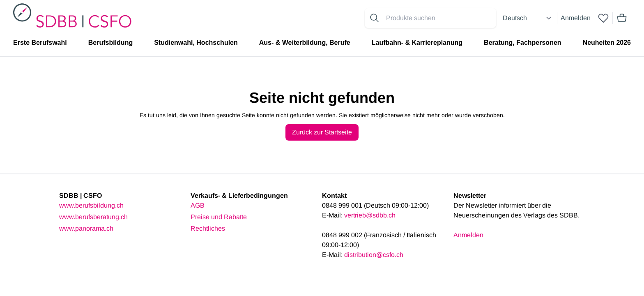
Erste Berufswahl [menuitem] (40, 43)
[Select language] (528, 18)
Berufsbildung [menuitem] (110, 43)
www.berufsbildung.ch (91, 205)
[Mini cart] (622, 18)
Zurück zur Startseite (322, 132)
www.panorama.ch (86, 228)
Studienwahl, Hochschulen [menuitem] (196, 43)
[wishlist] (603, 18)
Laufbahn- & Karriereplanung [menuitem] (417, 43)
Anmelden (576, 18)
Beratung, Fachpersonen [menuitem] (522, 43)
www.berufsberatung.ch (93, 217)
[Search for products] (439, 18)
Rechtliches (208, 228)
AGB (198, 205)
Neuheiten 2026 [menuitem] (607, 43)
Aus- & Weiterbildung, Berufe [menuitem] (305, 43)
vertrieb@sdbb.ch (370, 215)
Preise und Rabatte (219, 217)
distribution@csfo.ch (374, 255)
